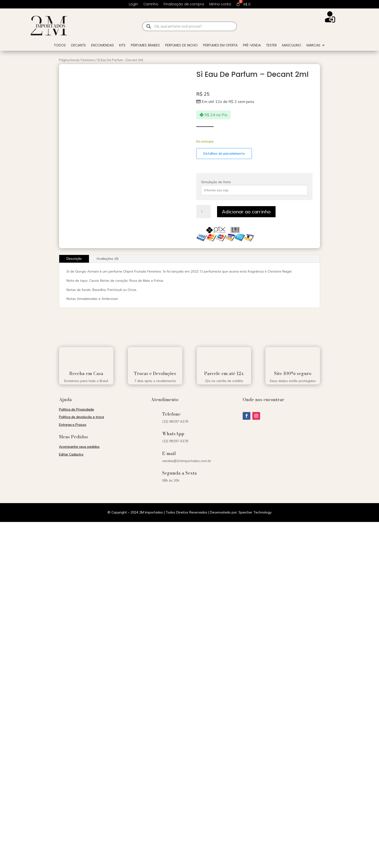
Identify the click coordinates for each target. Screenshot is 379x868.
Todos (60, 46)
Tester (271, 46)
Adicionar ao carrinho (246, 212)
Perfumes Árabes (145, 46)
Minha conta (220, 4)
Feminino (88, 60)
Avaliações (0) (108, 259)
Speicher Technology (255, 512)
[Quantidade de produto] (204, 212)
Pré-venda (252, 46)
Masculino (292, 46)
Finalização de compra (184, 4)
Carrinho (151, 4)
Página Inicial (69, 60)
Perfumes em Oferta (220, 46)
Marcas (313, 46)
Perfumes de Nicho (181, 46)
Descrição (74, 259)
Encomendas (102, 46)
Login (133, 4)
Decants (78, 46)
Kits (122, 46)
